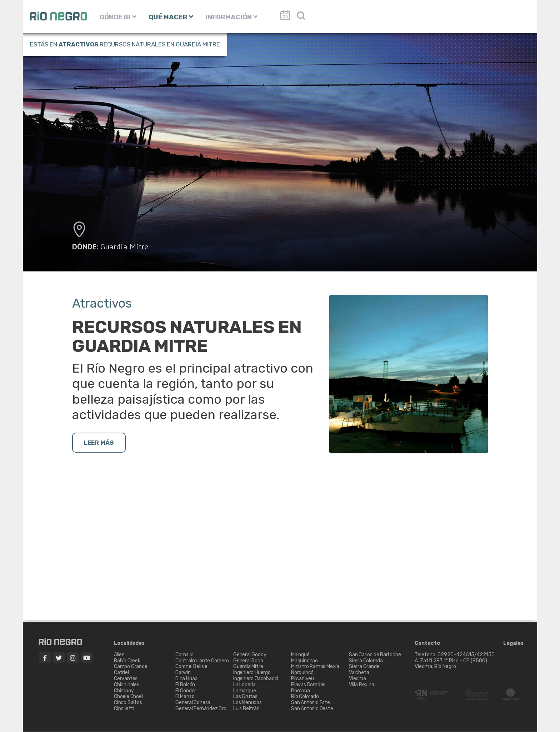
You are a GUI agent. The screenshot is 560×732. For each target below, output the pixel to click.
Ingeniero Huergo (252, 673)
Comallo (184, 655)
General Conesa (193, 703)
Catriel (121, 673)
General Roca (248, 661)
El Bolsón (185, 685)
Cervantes (126, 679)
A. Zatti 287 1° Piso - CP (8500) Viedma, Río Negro (451, 664)
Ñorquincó (302, 673)
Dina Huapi (187, 679)
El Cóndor (186, 691)
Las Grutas (245, 697)
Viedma (357, 679)
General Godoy (250, 655)
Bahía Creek (127, 661)
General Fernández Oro (201, 709)
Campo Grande (131, 667)
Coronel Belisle (191, 667)
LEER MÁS (101, 443)
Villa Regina (362, 685)
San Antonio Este (311, 703)
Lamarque (244, 691)
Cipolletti (124, 709)
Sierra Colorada (366, 661)
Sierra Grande (364, 667)
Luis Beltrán (246, 709)
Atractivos (78, 44)
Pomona (301, 691)
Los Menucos (247, 703)
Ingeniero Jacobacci (256, 679)
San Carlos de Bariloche (375, 655)
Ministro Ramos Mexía (315, 667)
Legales (513, 644)
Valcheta (359, 673)
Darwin (183, 673)
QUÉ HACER (171, 17)
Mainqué (300, 655)
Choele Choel (128, 697)
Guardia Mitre (124, 247)
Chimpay (124, 691)
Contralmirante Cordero (202, 661)
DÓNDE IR (118, 17)
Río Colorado (305, 697)
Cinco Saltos (128, 703)
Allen (119, 655)
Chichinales (127, 685)
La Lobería (244, 685)
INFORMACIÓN (231, 17)
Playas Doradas (308, 685)
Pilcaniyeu (302, 679)
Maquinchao (304, 661)
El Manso (185, 697)
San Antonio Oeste (312, 709)
